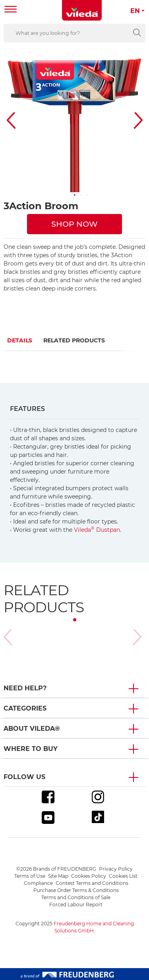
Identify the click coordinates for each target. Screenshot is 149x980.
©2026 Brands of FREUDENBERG (56, 869)
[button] (75, 195)
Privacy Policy (116, 869)
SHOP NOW (74, 224)
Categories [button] (25, 708)
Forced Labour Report (76, 905)
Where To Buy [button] (31, 749)
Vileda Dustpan (97, 530)
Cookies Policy (89, 876)
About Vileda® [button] (32, 729)
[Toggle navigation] (11, 10)
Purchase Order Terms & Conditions (76, 890)
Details (20, 340)
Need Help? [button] (25, 688)
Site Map (58, 876)
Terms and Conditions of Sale (76, 897)
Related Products (74, 340)
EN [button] (135, 11)
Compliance (38, 883)
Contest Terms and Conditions (92, 883)
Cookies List (123, 876)
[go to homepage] (82, 10)
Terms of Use (30, 876)
